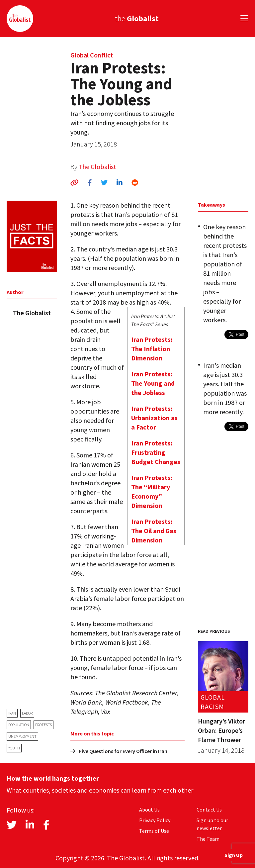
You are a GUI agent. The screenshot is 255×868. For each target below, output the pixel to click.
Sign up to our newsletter (212, 824)
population (19, 725)
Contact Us (209, 810)
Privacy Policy (155, 820)
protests (43, 725)
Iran (12, 713)
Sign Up (234, 855)
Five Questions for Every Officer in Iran (119, 751)
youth (14, 748)
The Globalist (97, 167)
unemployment (22, 736)
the (137, 18)
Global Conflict (92, 55)
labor (27, 713)
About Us (149, 810)
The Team (208, 839)
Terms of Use (154, 831)
